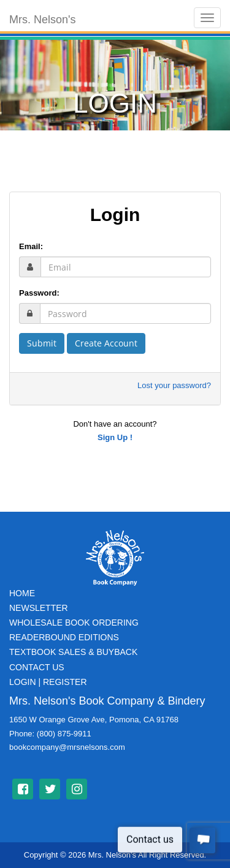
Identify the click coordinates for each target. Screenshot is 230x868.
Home (22, 593)
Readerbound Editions (64, 637)
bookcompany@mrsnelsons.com (67, 747)
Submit (42, 343)
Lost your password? (174, 385)
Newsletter (39, 608)
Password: (39, 293)
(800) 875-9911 (64, 734)
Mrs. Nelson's (42, 20)
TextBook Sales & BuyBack (73, 652)
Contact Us (37, 667)
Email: (31, 246)
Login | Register (48, 682)
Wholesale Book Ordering (74, 623)
